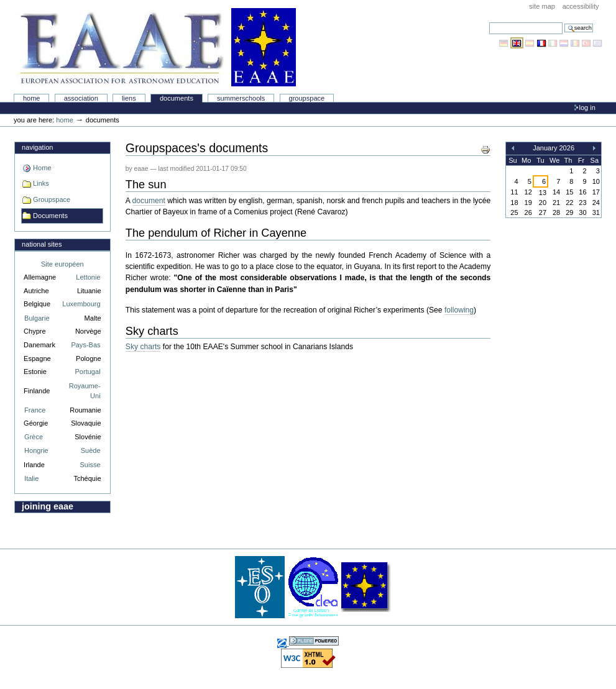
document (149, 201)
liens (129, 98)
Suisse (90, 465)
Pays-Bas (85, 345)
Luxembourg (81, 304)
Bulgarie (37, 318)
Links (41, 183)
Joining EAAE (48, 506)
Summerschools (241, 98)
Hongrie (36, 450)
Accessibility (581, 6)
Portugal (88, 372)
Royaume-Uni (85, 391)
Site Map (542, 6)
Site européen (62, 264)
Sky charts (143, 347)
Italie (31, 478)
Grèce (34, 437)
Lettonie (88, 277)
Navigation (37, 147)
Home (32, 98)
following (459, 310)
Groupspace (307, 98)
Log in (587, 107)
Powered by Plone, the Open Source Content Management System (314, 641)
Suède (91, 450)
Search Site (489, 22)
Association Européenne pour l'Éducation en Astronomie (156, 47)
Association (81, 98)
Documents (177, 98)
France (35, 410)
